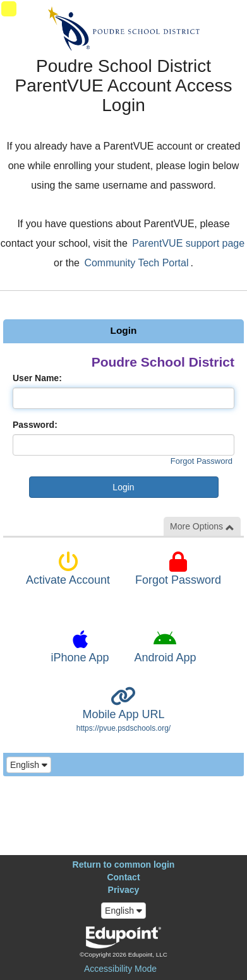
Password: (35, 425)
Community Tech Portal (136, 263)
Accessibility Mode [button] (120, 969)
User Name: (37, 378)
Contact (123, 877)
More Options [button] (202, 527)
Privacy (124, 890)
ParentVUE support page (188, 243)
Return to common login (124, 865)
